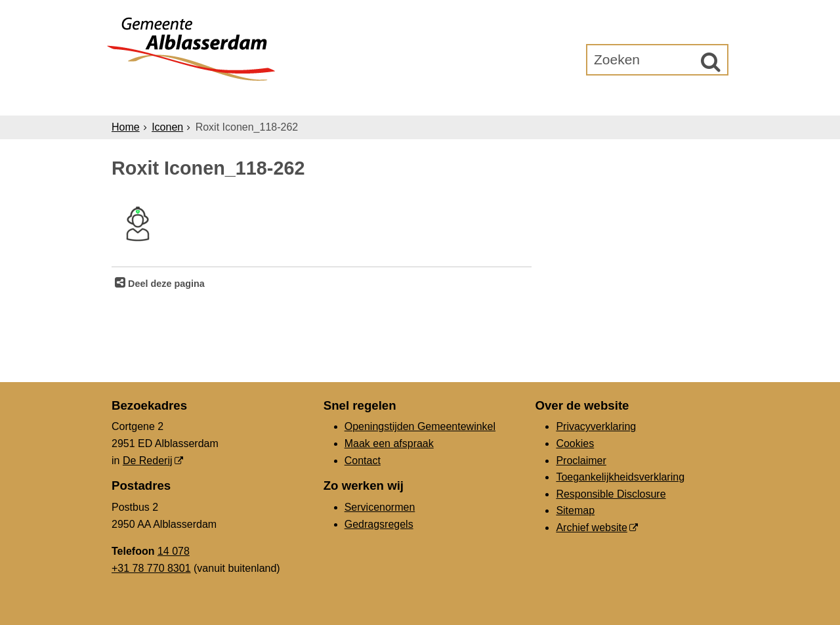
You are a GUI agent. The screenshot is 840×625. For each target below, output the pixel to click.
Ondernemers (324, 99)
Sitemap (575, 510)
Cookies (575, 443)
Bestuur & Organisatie (456, 99)
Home (126, 127)
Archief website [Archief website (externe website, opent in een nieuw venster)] (592, 528)
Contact (363, 461)
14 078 (174, 551)
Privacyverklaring (596, 426)
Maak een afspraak (389, 443)
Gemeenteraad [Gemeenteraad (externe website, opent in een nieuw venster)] (592, 99)
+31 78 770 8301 (151, 568)
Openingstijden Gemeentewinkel (420, 426)
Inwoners (231, 99)
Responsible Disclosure (611, 494)
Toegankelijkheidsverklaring (620, 477)
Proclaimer (581, 461)
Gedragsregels (379, 524)
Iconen (167, 127)
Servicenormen (380, 507)
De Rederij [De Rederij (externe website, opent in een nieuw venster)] (148, 461)
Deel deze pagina (165, 284)
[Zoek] (711, 62)
